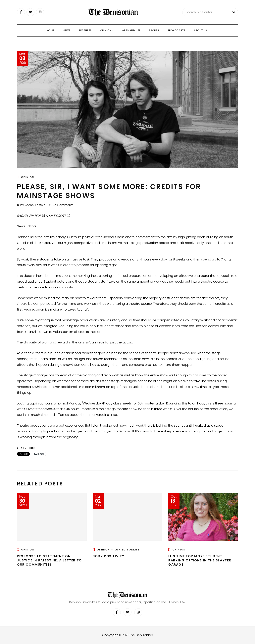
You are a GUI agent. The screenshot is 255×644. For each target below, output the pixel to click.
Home (50, 30)
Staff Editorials (126, 550)
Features (85, 30)
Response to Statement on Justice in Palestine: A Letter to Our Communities (49, 560)
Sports (154, 30)
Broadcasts (176, 30)
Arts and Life (131, 30)
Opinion (106, 30)
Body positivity (108, 556)
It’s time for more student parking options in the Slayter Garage (200, 560)
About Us (200, 30)
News (67, 30)
